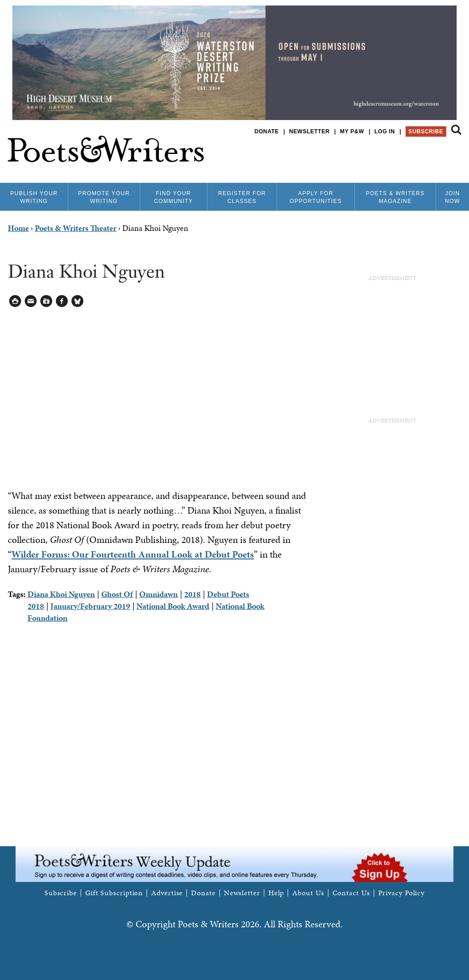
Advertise (167, 893)
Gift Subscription (114, 893)
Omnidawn (158, 594)
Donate (266, 131)
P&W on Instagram (455, 156)
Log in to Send (31, 301)
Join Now (453, 197)
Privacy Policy (402, 893)
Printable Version (15, 301)
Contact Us (351, 893)
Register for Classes (242, 197)
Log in (384, 131)
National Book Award (173, 606)
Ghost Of (117, 594)
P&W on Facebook (424, 156)
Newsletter (309, 131)
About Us (308, 893)
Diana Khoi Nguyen (61, 594)
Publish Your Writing (34, 197)
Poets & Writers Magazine (395, 197)
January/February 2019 (90, 606)
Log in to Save (46, 301)
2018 (192, 594)
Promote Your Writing (104, 197)
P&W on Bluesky (439, 156)
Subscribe (426, 131)
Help (276, 893)
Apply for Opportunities (316, 197)
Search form (456, 130)
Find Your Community (173, 197)
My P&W (352, 131)
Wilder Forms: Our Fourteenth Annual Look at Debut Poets (133, 554)
